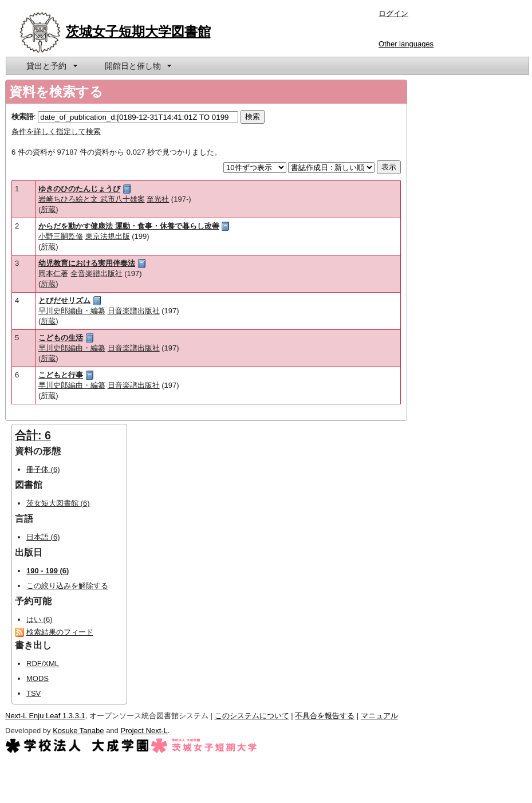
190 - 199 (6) (48, 571)
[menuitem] (51, 66)
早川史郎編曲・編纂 (72, 311)
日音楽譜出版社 (134, 311)
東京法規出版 (108, 236)
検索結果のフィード (60, 632)
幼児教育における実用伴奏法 (87, 263)
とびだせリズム (64, 300)
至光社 (158, 199)
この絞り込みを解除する (67, 586)
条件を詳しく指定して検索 (56, 131)
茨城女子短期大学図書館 (138, 32)
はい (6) (40, 619)
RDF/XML (43, 664)
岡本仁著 (53, 273)
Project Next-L (144, 731)
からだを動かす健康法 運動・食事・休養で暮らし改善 (129, 226)
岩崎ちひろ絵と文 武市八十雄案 (92, 199)
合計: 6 (33, 435)
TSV (34, 693)
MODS (38, 678)
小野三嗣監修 (61, 236)
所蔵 (48, 209)
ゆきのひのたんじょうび (79, 189)
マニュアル (379, 716)
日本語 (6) (43, 537)
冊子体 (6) (43, 469)
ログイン (393, 13)
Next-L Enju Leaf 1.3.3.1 (45, 716)
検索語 (23, 117)
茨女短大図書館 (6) (58, 503)
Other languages (406, 44)
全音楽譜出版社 (96, 273)
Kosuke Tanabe (78, 731)
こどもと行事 (61, 375)
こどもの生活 (61, 338)
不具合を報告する (325, 716)
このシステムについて (252, 716)
